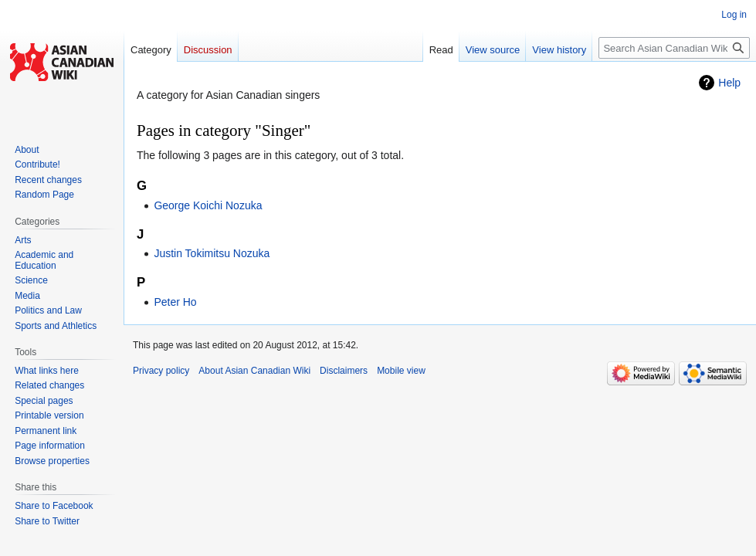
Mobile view (401, 371)
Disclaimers (344, 371)
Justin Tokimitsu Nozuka (212, 253)
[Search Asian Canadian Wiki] (674, 48)
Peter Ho (175, 302)
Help (729, 83)
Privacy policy (161, 371)
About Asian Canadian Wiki (254, 371)
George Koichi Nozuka (208, 205)
